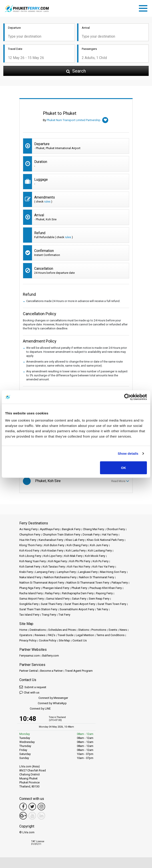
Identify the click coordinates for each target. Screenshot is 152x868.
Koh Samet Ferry (30, 567)
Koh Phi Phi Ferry (80, 561)
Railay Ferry (52, 593)
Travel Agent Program (79, 671)
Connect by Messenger (44, 698)
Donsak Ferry (91, 534)
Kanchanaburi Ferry (51, 540)
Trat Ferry (64, 615)
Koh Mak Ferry (73, 556)
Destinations (38, 630)
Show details (128, 453)
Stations (84, 630)
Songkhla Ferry (29, 604)
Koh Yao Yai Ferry (103, 567)
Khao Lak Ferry (75, 540)
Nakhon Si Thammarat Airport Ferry (42, 583)
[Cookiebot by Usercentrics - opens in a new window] (127, 397)
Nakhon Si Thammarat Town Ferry (88, 583)
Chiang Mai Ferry (93, 529)
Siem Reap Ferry (99, 599)
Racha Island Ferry (31, 593)
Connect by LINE (35, 709)
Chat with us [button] (29, 692)
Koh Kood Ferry (29, 551)
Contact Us (80, 640)
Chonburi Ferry (116, 529)
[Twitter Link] (32, 807)
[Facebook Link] (23, 807)
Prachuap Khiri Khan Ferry (106, 588)
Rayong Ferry (104, 593)
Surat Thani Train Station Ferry (38, 609)
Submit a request (33, 687)
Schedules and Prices (62, 630)
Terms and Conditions (110, 635)
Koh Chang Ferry (77, 545)
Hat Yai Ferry (110, 534)
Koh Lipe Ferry (53, 556)
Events (113, 630)
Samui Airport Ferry (32, 599)
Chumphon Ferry (30, 534)
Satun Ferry (79, 599)
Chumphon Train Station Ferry (61, 534)
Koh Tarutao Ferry (54, 567)
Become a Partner (51, 671)
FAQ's (51, 635)
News (123, 630)
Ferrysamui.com (30, 656)
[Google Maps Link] (23, 816)
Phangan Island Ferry (56, 588)
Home (23, 630)
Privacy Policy (28, 640)
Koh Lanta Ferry (76, 551)
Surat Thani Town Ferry (112, 604)
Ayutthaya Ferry (50, 529)
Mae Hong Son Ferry (113, 572)
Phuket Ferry (79, 588)
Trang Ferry (49, 615)
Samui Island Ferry (58, 599)
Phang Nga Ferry (30, 588)
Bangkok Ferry (71, 529)
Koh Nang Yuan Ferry (33, 561)
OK (123, 467)
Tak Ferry (102, 609)
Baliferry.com (51, 656)
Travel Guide (65, 635)
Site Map (64, 640)
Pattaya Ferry (120, 583)
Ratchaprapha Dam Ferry (78, 593)
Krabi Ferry (26, 572)
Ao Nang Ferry (28, 529)
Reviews (40, 635)
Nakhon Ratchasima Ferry (60, 577)
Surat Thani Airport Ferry (80, 604)
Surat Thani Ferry (51, 604)
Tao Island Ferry (29, 615)
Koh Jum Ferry (99, 545)
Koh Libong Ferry (30, 556)
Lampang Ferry (45, 572)
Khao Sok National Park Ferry (105, 540)
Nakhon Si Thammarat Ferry (96, 577)
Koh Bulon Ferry (54, 545)
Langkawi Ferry (88, 572)
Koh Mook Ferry (95, 556)
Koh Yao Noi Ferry (79, 567)
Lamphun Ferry (66, 572)
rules (47, 202)
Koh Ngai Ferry (58, 561)
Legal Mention (85, 635)
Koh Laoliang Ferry (100, 551)
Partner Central (29, 671)
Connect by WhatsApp (43, 703)
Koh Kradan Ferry (52, 551)
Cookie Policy (48, 640)
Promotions (99, 630)
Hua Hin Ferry (28, 540)
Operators (26, 635)
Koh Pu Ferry (101, 561)
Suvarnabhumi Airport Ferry (77, 609)
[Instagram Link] (41, 807)
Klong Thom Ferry (31, 545)
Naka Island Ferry (30, 577)
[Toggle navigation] (144, 8)
